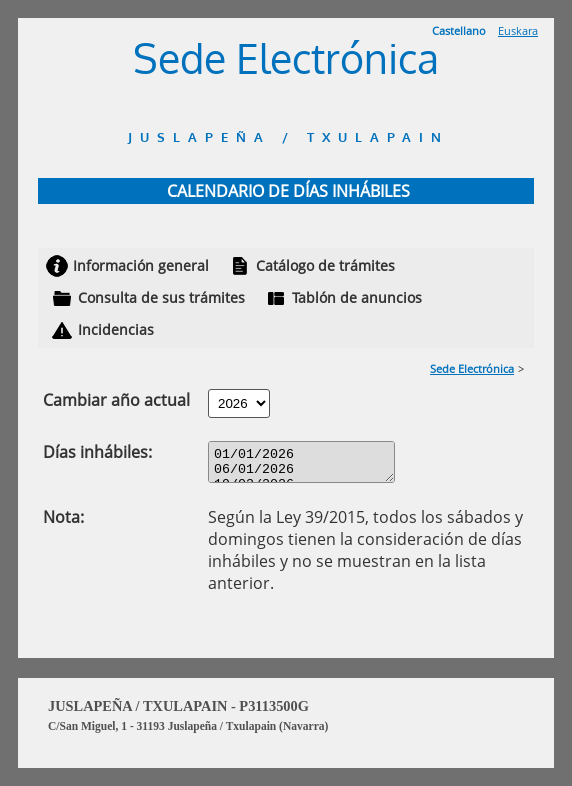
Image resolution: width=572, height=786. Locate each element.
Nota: (63, 523)
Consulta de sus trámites (161, 297)
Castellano (459, 30)
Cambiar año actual (116, 400)
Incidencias (116, 329)
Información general (141, 265)
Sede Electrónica (472, 368)
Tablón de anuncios (357, 297)
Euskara (518, 30)
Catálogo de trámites (325, 265)
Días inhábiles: (97, 452)
